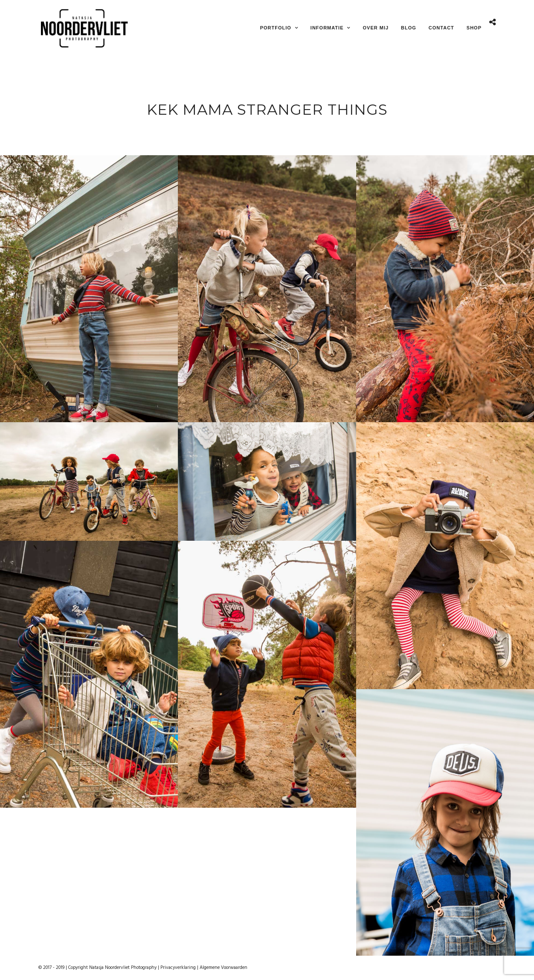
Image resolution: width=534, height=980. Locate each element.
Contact (441, 28)
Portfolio (276, 28)
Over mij (376, 28)
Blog (409, 28)
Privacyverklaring (178, 968)
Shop (474, 28)
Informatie (327, 28)
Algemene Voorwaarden (223, 968)
